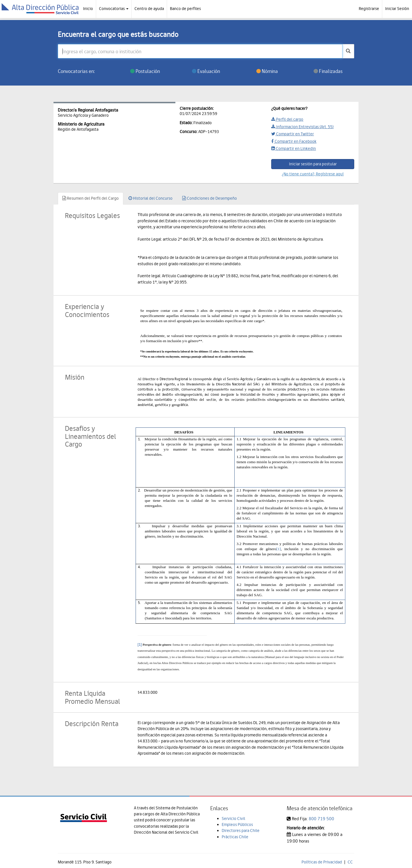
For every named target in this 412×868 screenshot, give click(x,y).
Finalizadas (328, 71)
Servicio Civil (233, 819)
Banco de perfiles (185, 9)
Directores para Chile (241, 831)
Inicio (88, 9)
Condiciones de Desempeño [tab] (210, 198)
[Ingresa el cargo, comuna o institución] (200, 51)
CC (350, 862)
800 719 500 (321, 819)
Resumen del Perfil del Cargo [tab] (91, 198)
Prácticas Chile (235, 837)
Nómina (267, 71)
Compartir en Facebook (294, 141)
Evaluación (206, 71)
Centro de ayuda (149, 9)
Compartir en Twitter (293, 134)
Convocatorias (114, 9)
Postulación (145, 71)
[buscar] (348, 51)
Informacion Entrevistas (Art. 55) (302, 127)
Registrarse (369, 9)
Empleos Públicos (237, 825)
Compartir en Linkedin (294, 148)
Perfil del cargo (287, 119)
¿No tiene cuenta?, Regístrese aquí (313, 174)
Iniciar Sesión (397, 9)
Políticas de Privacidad (322, 862)
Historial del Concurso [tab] (150, 198)
